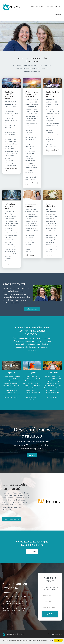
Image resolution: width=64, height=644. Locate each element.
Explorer (32, 455)
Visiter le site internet (12, 519)
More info (30, 642)
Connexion (57, 15)
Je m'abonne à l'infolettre (50, 614)
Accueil (31, 6)
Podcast (58, 6)
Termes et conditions (55, 634)
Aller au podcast (32, 309)
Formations (39, 6)
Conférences (49, 6)
